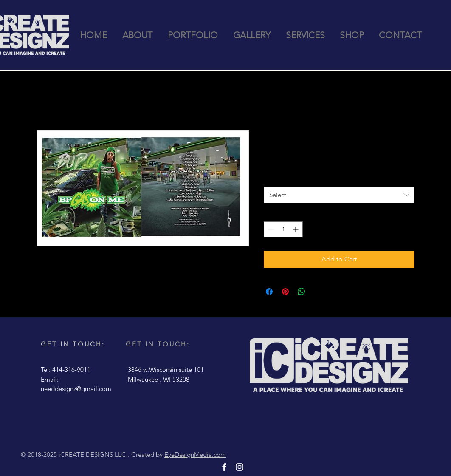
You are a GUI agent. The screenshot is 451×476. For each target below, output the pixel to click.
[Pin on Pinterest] (285, 292)
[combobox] (339, 195)
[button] (193, 35)
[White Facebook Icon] (224, 467)
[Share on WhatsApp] (302, 292)
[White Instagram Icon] (240, 467)
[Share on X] (318, 292)
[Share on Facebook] (269, 292)
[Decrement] (270, 229)
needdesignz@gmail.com (76, 389)
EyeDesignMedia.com (195, 455)
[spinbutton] (283, 229)
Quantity (277, 178)
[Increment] (296, 229)
